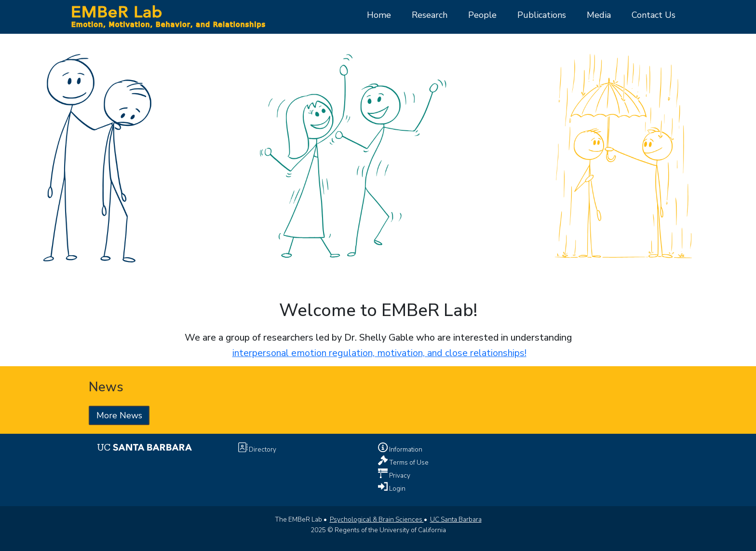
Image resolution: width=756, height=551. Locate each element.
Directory (262, 449)
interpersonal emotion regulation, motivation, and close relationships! (379, 353)
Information (405, 449)
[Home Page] (168, 16)
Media (599, 15)
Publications (542, 15)
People (482, 15)
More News (119, 415)
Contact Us (654, 15)
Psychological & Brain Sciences (377, 519)
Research (430, 15)
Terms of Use (408, 462)
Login (397, 488)
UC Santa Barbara (456, 519)
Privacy (399, 475)
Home (379, 15)
